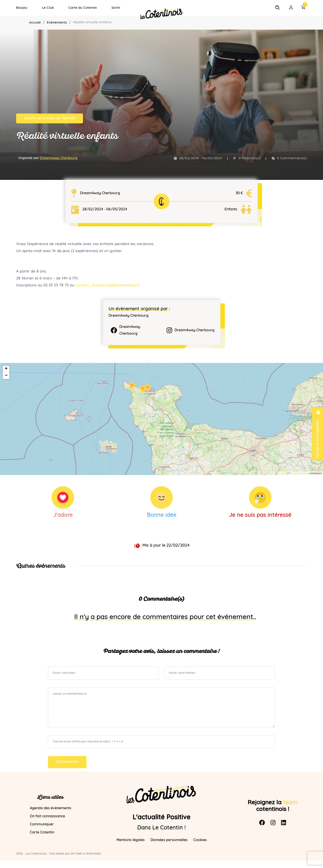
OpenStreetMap (300, 473)
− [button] (6, 376)
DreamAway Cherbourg (59, 158)
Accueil (35, 23)
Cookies (200, 840)
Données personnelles (169, 840)
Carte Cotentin (42, 833)
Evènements (57, 23)
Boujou (22, 8)
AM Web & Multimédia (86, 854)
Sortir (116, 8)
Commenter (67, 762)
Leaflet (283, 473)
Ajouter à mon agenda (318, 434)
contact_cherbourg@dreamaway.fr (107, 285)
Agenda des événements (51, 808)
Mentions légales (131, 840)
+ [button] (6, 369)
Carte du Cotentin (83, 8)
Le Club (48, 8)
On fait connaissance (47, 816)
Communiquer (42, 824)
